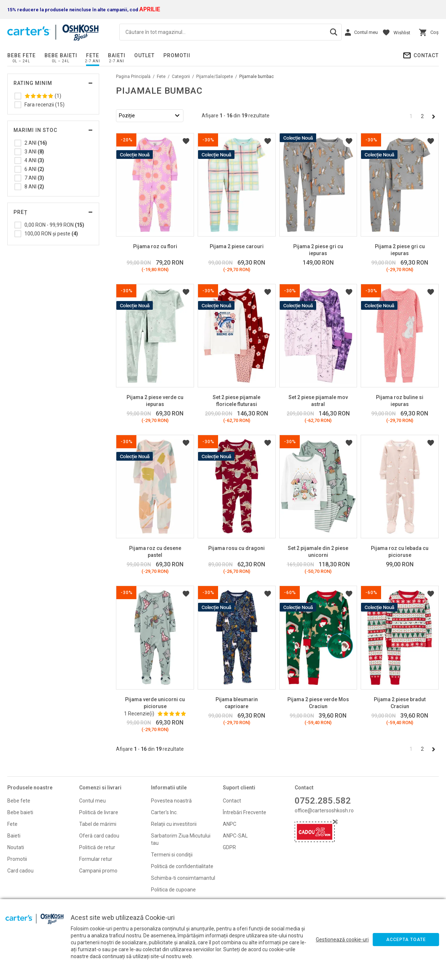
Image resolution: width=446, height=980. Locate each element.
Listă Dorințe (186, 141)
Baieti (117, 55)
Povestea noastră (171, 801)
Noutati (16, 847)
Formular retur (96, 859)
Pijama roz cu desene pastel (155, 552)
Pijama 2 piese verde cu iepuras (155, 401)
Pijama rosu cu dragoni (236, 548)
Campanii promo (98, 871)
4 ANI (34, 160)
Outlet (144, 55)
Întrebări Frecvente (245, 812)
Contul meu (92, 801)
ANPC (230, 824)
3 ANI (34, 152)
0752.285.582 (323, 801)
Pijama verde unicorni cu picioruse (155, 703)
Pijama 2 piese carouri (237, 246)
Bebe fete (22, 55)
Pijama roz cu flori (155, 246)
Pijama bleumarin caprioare (237, 703)
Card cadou (20, 871)
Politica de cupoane (173, 890)
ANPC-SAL (235, 836)
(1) (43, 96)
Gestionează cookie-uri (342, 940)
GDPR (229, 847)
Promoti (17, 859)
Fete (93, 55)
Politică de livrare (99, 812)
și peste (51, 234)
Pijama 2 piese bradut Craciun (400, 703)
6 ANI (34, 169)
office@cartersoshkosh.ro (324, 811)
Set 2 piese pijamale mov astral (318, 401)
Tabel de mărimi (98, 824)
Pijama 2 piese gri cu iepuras (318, 250)
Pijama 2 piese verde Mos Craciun (318, 703)
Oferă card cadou (99, 836)
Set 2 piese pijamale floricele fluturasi (236, 401)
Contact (426, 55)
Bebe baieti (61, 55)
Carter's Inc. (164, 812)
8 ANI (34, 187)
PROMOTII (177, 55)
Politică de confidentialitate (182, 866)
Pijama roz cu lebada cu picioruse (400, 552)
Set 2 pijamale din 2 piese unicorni (318, 552)
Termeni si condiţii (172, 855)
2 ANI (36, 143)
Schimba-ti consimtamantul (183, 878)
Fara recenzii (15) (44, 105)
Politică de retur (97, 847)
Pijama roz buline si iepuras (400, 401)
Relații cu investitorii (174, 824)
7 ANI (34, 178)
